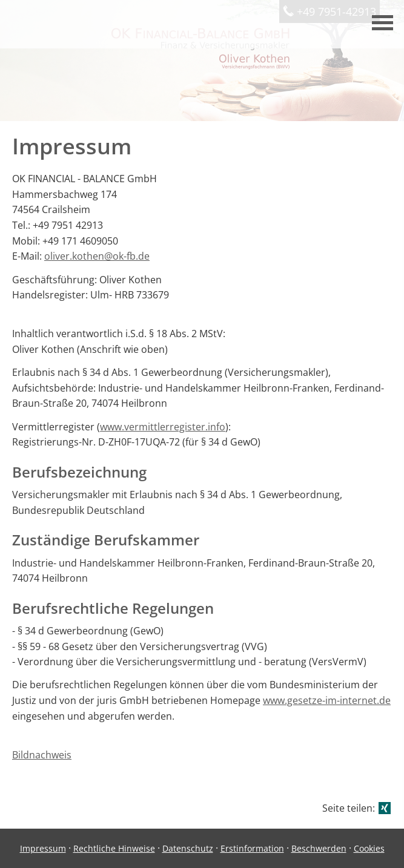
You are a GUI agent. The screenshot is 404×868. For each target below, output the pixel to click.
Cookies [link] (369, 848)
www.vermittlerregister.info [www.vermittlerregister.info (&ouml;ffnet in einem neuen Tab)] (163, 427)
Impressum (43, 848)
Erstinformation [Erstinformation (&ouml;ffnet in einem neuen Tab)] (252, 848)
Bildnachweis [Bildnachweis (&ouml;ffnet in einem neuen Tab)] (42, 755)
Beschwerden (319, 848)
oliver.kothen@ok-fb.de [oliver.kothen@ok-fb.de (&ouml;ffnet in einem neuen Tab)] (97, 256)
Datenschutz (188, 848)
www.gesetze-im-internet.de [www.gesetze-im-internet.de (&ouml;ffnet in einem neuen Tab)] (327, 700)
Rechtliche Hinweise (114, 848)
